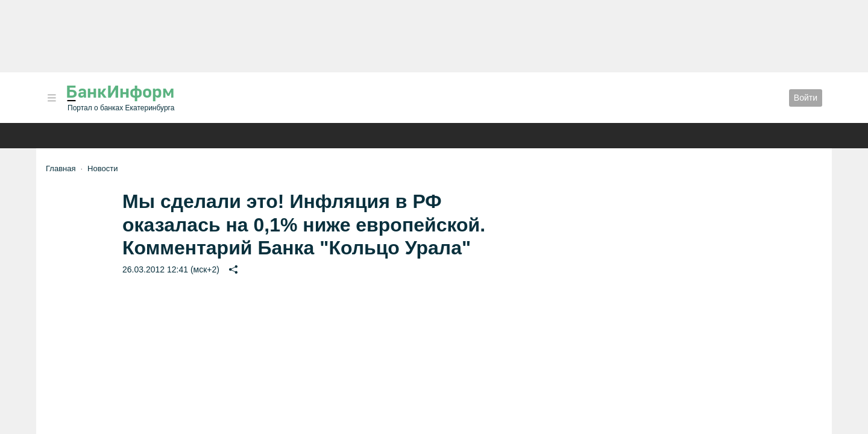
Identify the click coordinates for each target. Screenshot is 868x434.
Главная (61, 168)
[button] (52, 98)
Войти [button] (806, 98)
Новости (102, 168)
